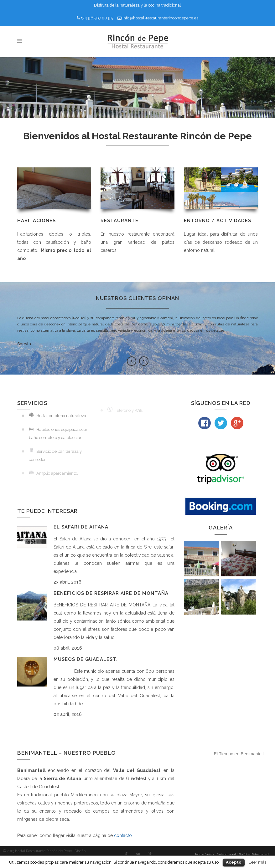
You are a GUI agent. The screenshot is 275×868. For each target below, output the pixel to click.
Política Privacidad (254, 855)
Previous (132, 361)
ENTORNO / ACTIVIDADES (218, 221)
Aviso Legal (226, 855)
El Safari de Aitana (81, 527)
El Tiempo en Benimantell (239, 754)
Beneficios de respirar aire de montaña (111, 593)
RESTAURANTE (119, 221)
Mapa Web (204, 855)
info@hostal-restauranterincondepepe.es (160, 18)
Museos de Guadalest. (86, 659)
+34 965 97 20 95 (97, 18)
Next (144, 361)
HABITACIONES (36, 221)
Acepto (234, 862)
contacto (123, 835)
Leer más (257, 862)
